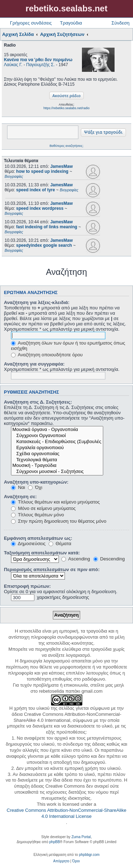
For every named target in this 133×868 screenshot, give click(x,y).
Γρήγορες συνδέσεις (31, 23)
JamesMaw (62, 166)
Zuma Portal (81, 837)
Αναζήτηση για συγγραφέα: (34, 364)
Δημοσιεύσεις (28, 544)
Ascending (76, 559)
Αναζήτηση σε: (20, 497)
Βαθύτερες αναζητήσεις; (66, 146)
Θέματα (60, 544)
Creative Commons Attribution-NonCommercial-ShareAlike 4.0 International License (66, 813)
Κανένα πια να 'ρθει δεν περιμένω (38, 60)
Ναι (18, 487)
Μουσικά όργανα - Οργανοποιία (57, 430)
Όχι (35, 487)
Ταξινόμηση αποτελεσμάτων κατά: (42, 553)
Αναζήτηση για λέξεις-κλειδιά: (37, 302)
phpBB (55, 842)
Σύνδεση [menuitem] (120, 23)
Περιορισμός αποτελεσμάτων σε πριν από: (52, 569)
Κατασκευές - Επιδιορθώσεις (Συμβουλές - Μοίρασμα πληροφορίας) (57, 442)
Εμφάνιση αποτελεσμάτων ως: (38, 538)
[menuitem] (61, 861)
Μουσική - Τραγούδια (57, 466)
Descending (109, 559)
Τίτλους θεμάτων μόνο (37, 515)
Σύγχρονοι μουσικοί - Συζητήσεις (57, 472)
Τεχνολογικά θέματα (57, 460)
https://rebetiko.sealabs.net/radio (66, 108)
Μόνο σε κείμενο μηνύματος (43, 508)
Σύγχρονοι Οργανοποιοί (57, 436)
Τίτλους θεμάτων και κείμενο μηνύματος (55, 502)
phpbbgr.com (89, 855)
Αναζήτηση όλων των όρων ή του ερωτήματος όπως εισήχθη (68, 346)
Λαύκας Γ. (13, 65)
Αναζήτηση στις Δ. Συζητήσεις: (38, 402)
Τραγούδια (71, 23)
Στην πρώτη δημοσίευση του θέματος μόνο (59, 521)
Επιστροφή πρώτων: (27, 586)
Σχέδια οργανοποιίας (57, 454)
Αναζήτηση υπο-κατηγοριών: (36, 482)
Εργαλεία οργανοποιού (57, 448)
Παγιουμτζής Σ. (41, 65)
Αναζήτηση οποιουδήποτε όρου (47, 355)
